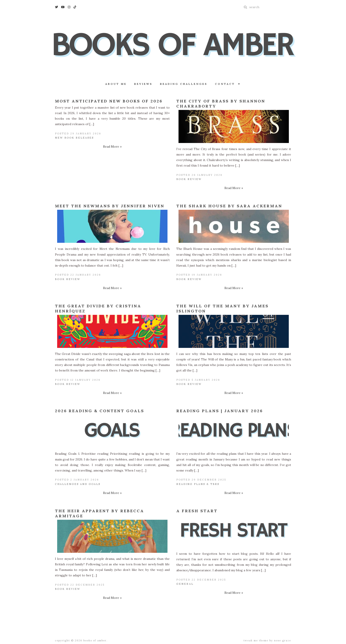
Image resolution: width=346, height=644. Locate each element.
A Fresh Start (197, 511)
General (185, 584)
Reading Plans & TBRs (198, 484)
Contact (228, 84)
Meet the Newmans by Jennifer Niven (110, 206)
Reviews (143, 84)
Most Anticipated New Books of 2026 (109, 101)
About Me (116, 84)
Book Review (189, 179)
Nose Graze (283, 640)
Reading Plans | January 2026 (220, 411)
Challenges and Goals (78, 484)
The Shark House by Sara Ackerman (229, 206)
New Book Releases (74, 138)
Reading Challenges (184, 84)
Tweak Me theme (256, 640)
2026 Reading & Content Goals (100, 411)
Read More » (112, 147)
